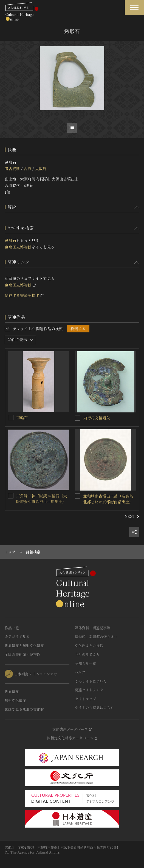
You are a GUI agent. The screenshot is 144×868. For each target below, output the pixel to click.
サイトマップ (86, 699)
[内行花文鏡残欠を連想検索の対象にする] (78, 418)
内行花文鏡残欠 (97, 418)
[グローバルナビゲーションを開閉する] (134, 8)
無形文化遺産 (15, 700)
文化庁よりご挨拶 (89, 646)
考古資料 (12, 169)
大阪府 (41, 169)
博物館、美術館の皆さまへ (96, 637)
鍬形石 (10, 240)
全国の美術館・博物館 (22, 654)
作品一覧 (12, 628)
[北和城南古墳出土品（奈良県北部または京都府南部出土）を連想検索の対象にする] (78, 496)
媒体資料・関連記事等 (93, 628)
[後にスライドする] (132, 516)
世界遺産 (12, 691)
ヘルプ (80, 672)
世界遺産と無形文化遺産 (24, 646)
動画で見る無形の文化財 (24, 709)
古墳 (27, 169)
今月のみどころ (87, 654)
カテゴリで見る (17, 637)
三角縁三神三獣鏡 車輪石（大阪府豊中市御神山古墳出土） (42, 499)
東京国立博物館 (18, 247)
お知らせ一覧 (86, 663)
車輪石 (22, 418)
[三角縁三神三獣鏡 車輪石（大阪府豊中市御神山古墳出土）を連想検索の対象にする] (11, 496)
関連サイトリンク (89, 690)
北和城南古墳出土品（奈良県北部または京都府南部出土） (108, 499)
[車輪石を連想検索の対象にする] (11, 418)
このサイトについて (91, 681)
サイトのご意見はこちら (94, 708)
